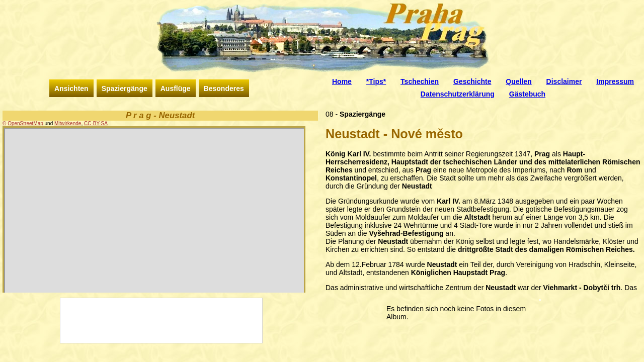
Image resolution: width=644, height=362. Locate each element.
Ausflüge (176, 88)
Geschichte (472, 81)
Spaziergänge (125, 88)
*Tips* (376, 81)
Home (342, 81)
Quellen (518, 81)
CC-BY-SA (96, 123)
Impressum (615, 81)
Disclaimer (564, 81)
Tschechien (420, 81)
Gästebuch (527, 94)
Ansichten (71, 88)
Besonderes (224, 88)
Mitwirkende (68, 123)
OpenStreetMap (25, 123)
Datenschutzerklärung (458, 94)
